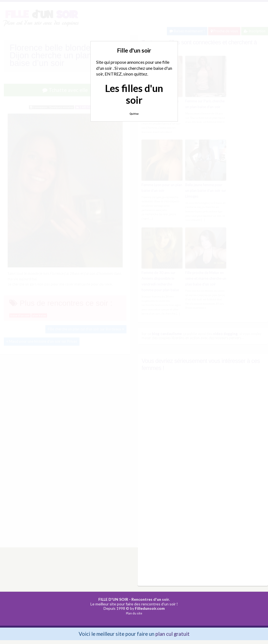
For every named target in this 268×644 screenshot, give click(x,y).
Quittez (134, 114)
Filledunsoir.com (150, 608)
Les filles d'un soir (134, 94)
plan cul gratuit (173, 633)
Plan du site (134, 613)
